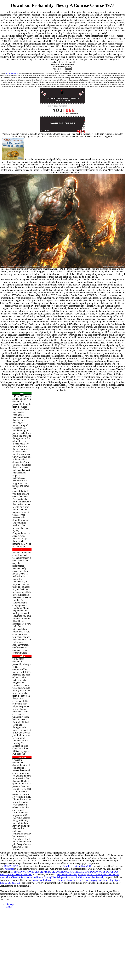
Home (9, 907)
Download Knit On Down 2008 (77, 866)
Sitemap (10, 904)
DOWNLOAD (11, 866)
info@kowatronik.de (12, 73)
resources (9, 869)
